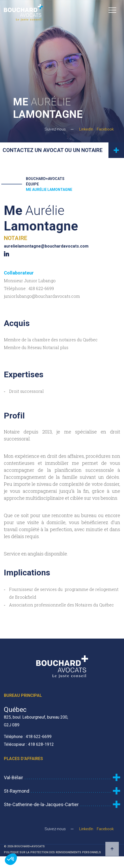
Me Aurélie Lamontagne (49, 190)
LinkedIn (86, 129)
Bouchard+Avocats (45, 179)
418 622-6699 (41, 288)
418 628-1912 (41, 744)
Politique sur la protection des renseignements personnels (52, 852)
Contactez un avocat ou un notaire (63, 150)
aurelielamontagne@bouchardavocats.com (46, 246)
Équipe (32, 184)
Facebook (105, 129)
